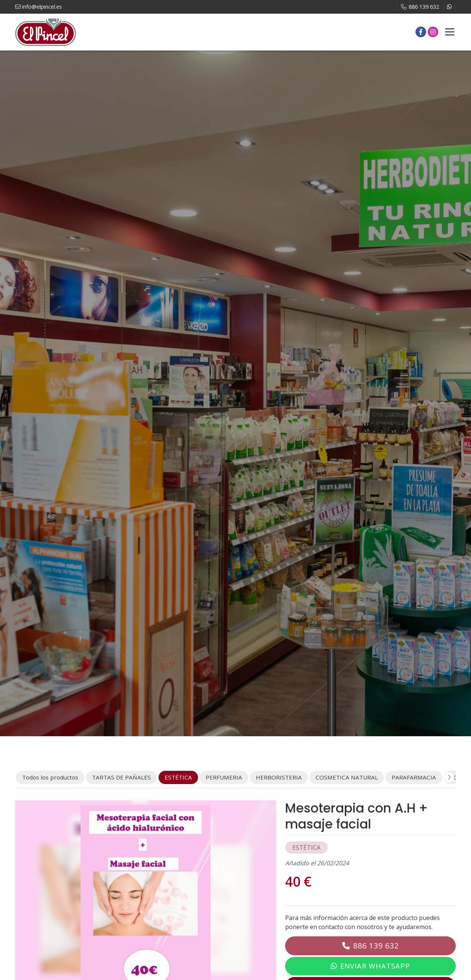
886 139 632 (376, 946)
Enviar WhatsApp (375, 966)
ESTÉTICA (306, 847)
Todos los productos (50, 777)
